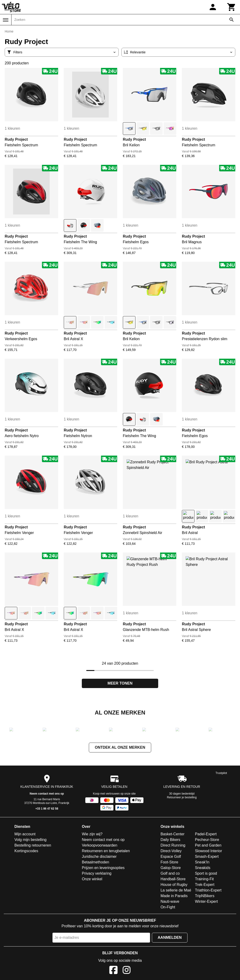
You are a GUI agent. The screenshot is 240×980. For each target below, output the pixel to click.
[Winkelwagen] (232, 7)
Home (9, 31)
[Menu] (6, 20)
